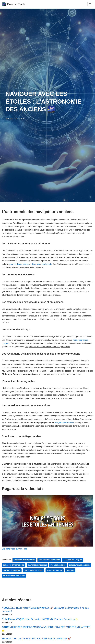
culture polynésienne (37, 565)
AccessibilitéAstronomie (24, 560)
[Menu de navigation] (90, 4)
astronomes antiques (73, 560)
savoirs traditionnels (34, 570)
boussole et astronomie (14, 565)
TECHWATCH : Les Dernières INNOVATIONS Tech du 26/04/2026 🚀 (36, 639)
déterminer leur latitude (42, 264)
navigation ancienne (12, 570)
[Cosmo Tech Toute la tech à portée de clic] (13, 4)
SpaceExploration (55, 570)
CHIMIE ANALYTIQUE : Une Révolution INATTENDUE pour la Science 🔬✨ (40, 619)
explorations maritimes (79, 565)
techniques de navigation (14, 576)
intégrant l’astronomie (64, 422)
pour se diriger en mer (19, 264)
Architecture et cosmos (49, 560)
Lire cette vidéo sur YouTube (14, 549)
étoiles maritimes (58, 565)
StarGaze (9, 119)
